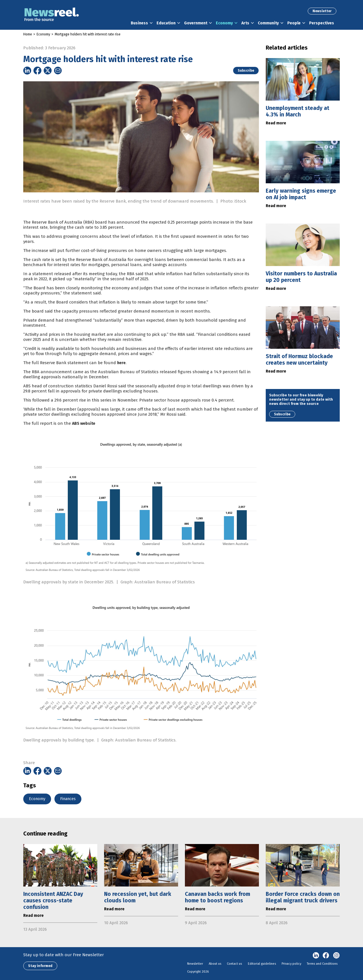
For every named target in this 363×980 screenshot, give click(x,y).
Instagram (336, 956)
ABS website (84, 437)
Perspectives (322, 23)
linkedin (316, 956)
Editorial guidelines (262, 964)
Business (139, 23)
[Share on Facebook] (37, 71)
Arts (245, 23)
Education (166, 23)
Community (268, 23)
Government (196, 23)
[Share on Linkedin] (27, 71)
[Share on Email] (58, 71)
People (294, 23)
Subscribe (246, 71)
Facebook (326, 956)
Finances (68, 799)
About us (215, 964)
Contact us (234, 964)
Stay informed (40, 966)
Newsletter (322, 11)
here (121, 376)
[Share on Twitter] (48, 71)
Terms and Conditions (322, 964)
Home (28, 34)
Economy (224, 23)
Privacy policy (291, 964)
